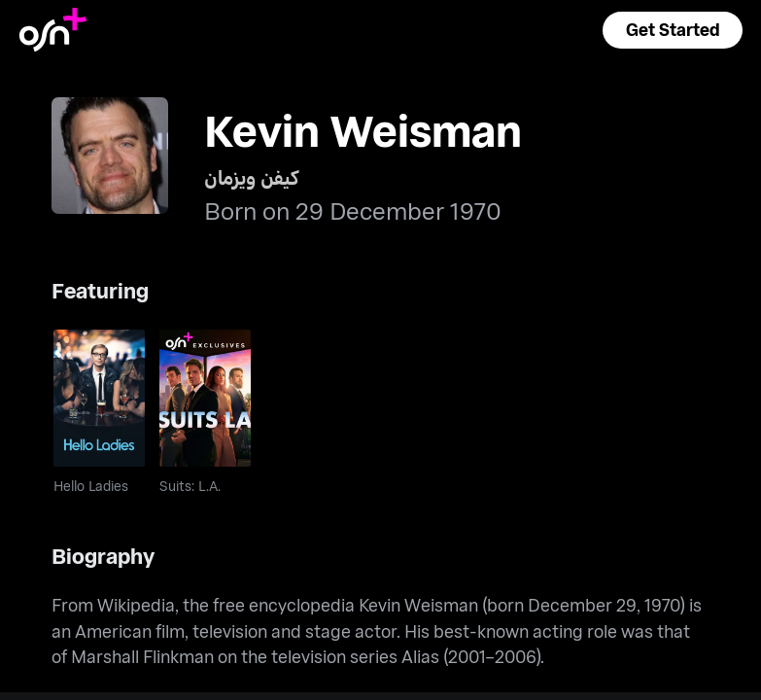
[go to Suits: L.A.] (205, 398)
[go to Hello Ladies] (99, 398)
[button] (673, 30)
